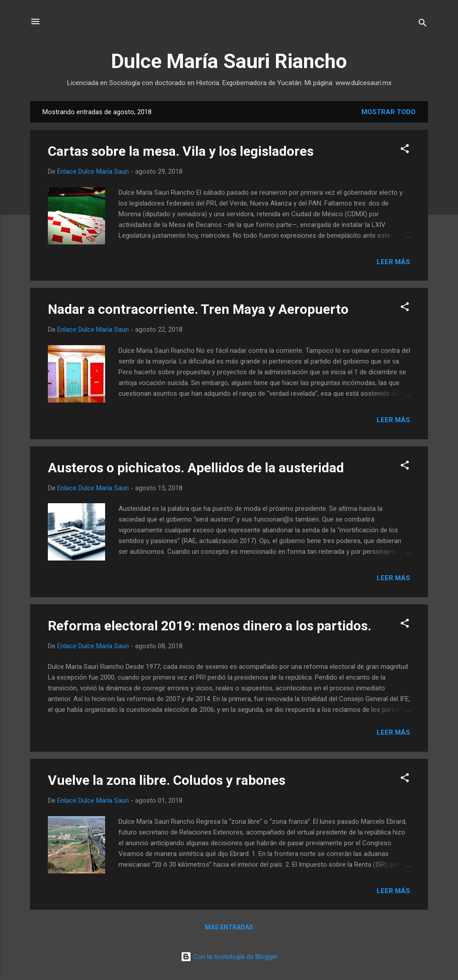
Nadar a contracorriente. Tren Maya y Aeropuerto (198, 309)
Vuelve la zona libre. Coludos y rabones (167, 780)
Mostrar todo (388, 112)
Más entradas (229, 927)
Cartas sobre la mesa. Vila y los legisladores (181, 151)
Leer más (393, 262)
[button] (405, 150)
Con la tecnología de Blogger (229, 957)
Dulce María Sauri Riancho (229, 61)
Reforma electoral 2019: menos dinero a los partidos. (210, 626)
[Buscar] (423, 24)
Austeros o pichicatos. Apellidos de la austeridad (196, 468)
